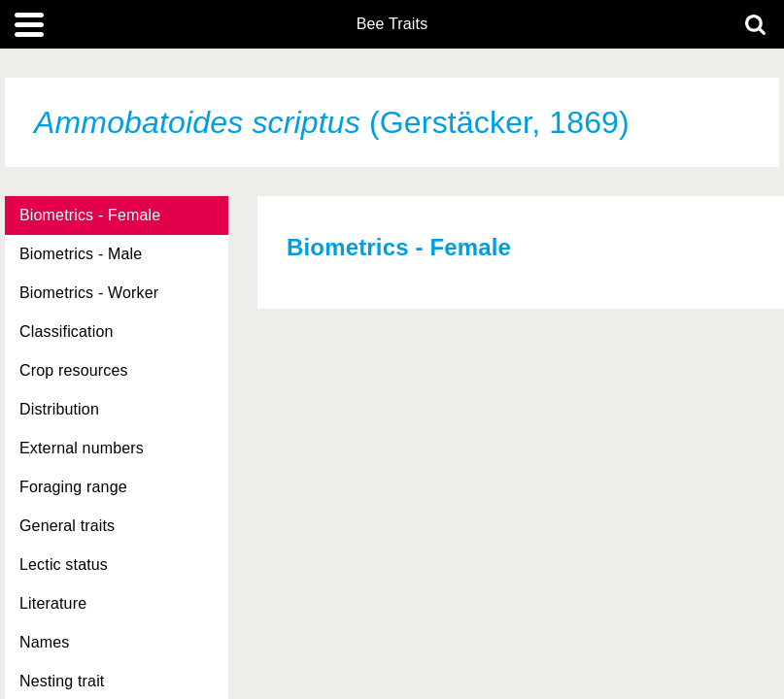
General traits (67, 526)
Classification (67, 332)
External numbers (82, 448)
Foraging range (73, 487)
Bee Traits (392, 24)
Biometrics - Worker (89, 293)
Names (44, 642)
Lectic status (64, 565)
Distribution (59, 409)
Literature (53, 603)
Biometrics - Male (81, 254)
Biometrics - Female (90, 215)
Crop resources (74, 370)
